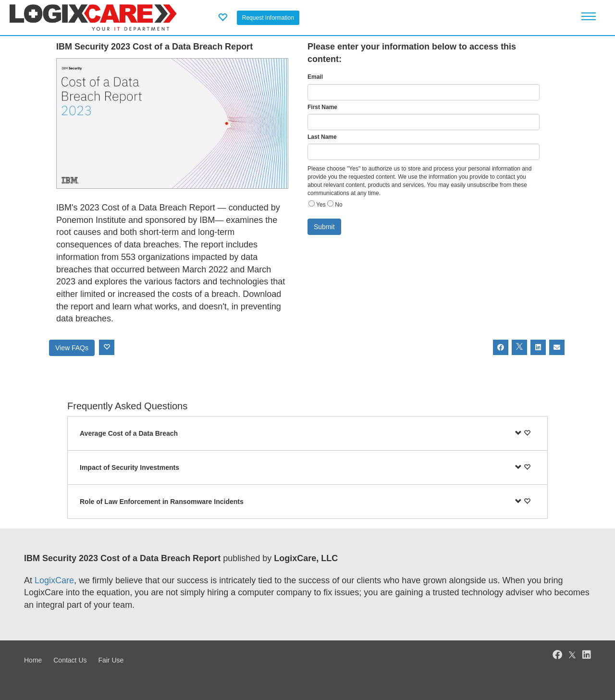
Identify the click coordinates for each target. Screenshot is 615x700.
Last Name (322, 137)
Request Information (268, 18)
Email (315, 77)
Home (33, 660)
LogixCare (54, 580)
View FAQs (72, 348)
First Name (322, 107)
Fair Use (111, 660)
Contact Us (70, 660)
